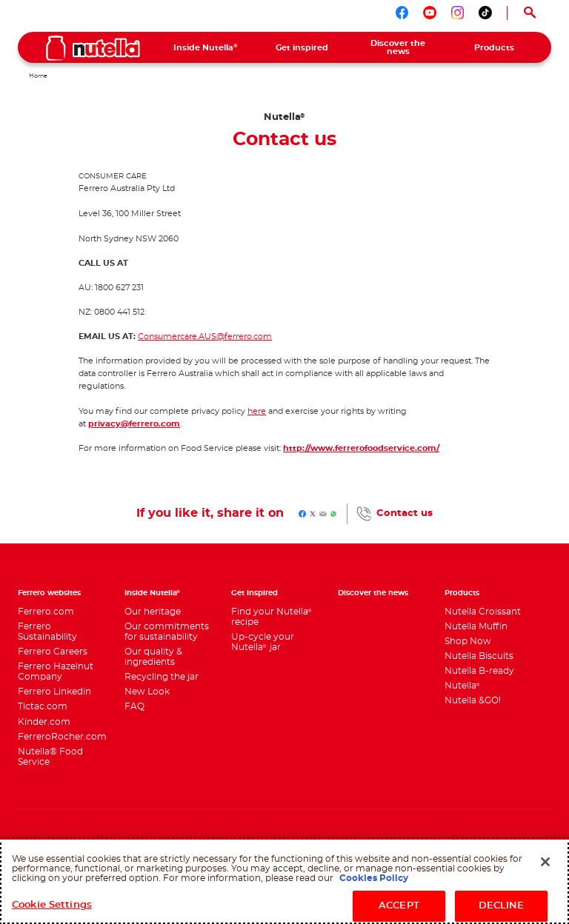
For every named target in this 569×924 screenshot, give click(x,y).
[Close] (545, 862)
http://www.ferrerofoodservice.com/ (361, 448)
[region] (284, 881)
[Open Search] (529, 13)
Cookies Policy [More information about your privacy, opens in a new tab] (374, 878)
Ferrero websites (49, 593)
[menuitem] (206, 47)
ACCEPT (399, 906)
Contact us (405, 513)
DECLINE (502, 906)
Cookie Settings (52, 905)
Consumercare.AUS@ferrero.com (205, 337)
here (257, 411)
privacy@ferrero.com (134, 424)
